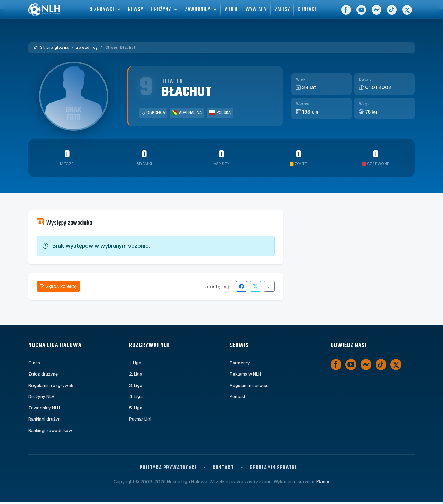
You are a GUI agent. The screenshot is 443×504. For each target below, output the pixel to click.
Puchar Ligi (140, 421)
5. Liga (136, 409)
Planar (323, 483)
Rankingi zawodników (51, 432)
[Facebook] (346, 14)
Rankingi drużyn (45, 421)
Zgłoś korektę (58, 286)
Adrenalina (187, 113)
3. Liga (136, 386)
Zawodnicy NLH (45, 409)
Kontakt (238, 398)
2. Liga (136, 375)
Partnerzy (240, 363)
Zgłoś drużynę (43, 375)
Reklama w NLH (246, 375)
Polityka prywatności (168, 470)
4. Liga (136, 398)
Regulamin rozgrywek (51, 386)
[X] (407, 14)
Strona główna (51, 48)
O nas (34, 363)
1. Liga (135, 363)
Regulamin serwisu (250, 386)
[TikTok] (392, 14)
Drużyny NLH (42, 398)
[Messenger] (377, 14)
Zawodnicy (87, 48)
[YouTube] (361, 14)
